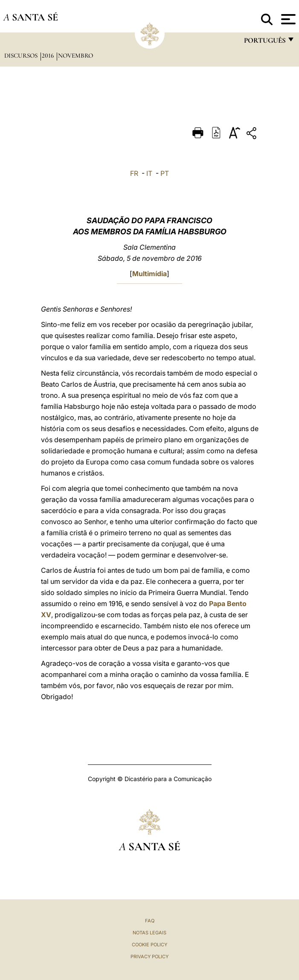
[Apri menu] (287, 19)
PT (165, 173)
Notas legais (149, 933)
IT (149, 173)
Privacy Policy (149, 957)
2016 (49, 55)
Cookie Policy (149, 945)
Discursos (22, 55)
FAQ (150, 921)
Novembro (75, 55)
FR (134, 173)
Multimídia (149, 274)
